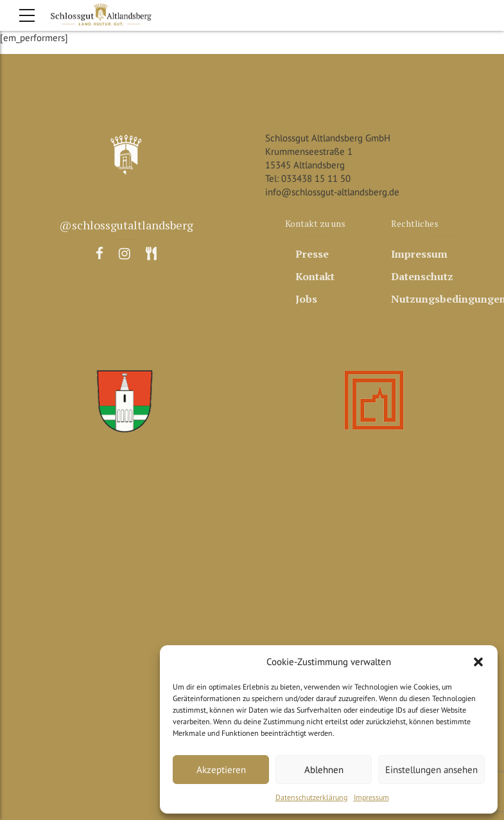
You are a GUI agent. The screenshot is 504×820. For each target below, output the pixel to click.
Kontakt (315, 276)
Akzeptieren (221, 770)
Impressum (371, 797)
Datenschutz (422, 276)
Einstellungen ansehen (431, 770)
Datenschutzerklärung (311, 797)
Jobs (306, 299)
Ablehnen (324, 770)
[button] (478, 662)
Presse (312, 254)
